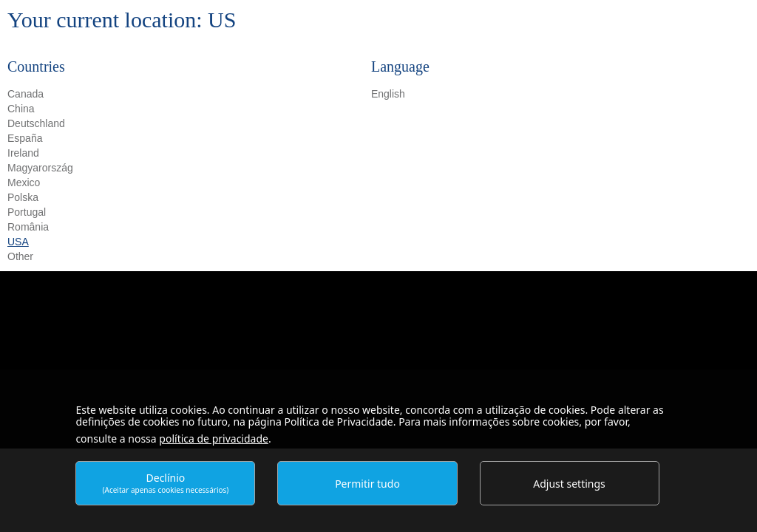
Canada (26, 94)
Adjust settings (569, 484)
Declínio (166, 483)
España (25, 138)
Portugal (27, 212)
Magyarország (40, 168)
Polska (23, 197)
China (21, 109)
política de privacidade (214, 439)
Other (20, 256)
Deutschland (36, 123)
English (388, 94)
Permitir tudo (367, 484)
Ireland (23, 153)
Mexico (24, 183)
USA (18, 242)
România (28, 227)
